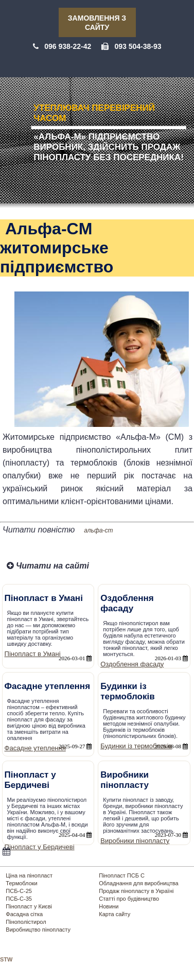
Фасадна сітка (24, 914)
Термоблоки (21, 883)
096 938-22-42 (68, 46)
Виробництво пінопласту (38, 930)
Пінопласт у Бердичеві (40, 847)
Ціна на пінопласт (29, 875)
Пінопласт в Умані (33, 654)
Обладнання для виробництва (138, 883)
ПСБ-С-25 (19, 891)
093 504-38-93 (138, 46)
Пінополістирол (26, 922)
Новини (109, 906)
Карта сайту (114, 914)
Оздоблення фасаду (132, 664)
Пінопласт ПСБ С (122, 875)
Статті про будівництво (129, 899)
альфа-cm (98, 530)
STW (6, 959)
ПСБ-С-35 (19, 899)
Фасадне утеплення (35, 748)
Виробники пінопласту (135, 841)
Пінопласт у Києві (29, 906)
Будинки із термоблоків (136, 746)
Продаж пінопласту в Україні (136, 891)
